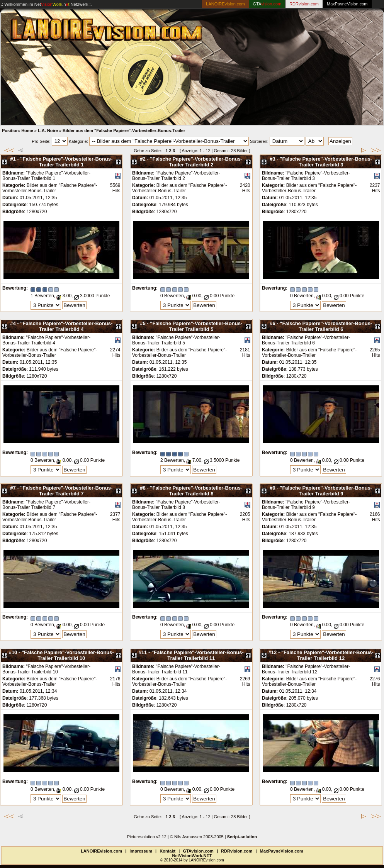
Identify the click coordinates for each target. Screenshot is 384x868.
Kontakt (167, 851)
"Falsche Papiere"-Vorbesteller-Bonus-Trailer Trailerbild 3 (326, 162)
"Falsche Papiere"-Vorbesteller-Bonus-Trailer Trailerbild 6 (326, 326)
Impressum (141, 851)
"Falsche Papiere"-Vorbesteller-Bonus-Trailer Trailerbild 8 (196, 491)
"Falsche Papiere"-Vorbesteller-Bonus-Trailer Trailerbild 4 (66, 326)
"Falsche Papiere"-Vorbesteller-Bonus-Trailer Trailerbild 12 (327, 655)
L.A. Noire (48, 131)
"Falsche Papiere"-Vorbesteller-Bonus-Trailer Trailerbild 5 (196, 326)
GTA (267, 4)
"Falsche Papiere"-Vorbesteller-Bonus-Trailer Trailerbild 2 (196, 162)
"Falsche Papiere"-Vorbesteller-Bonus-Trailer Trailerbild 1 (66, 162)
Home (27, 131)
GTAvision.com (198, 851)
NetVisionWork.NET (192, 856)
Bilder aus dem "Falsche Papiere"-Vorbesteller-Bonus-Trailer (124, 131)
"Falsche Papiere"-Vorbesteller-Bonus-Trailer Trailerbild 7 (66, 491)
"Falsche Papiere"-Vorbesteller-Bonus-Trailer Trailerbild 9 (326, 491)
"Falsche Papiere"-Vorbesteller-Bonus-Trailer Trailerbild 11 (198, 655)
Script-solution (242, 837)
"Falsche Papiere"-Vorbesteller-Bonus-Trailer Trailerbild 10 (68, 655)
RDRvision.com (237, 851)
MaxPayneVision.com (347, 4)
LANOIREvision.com (101, 851)
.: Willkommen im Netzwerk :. (46, 4)
